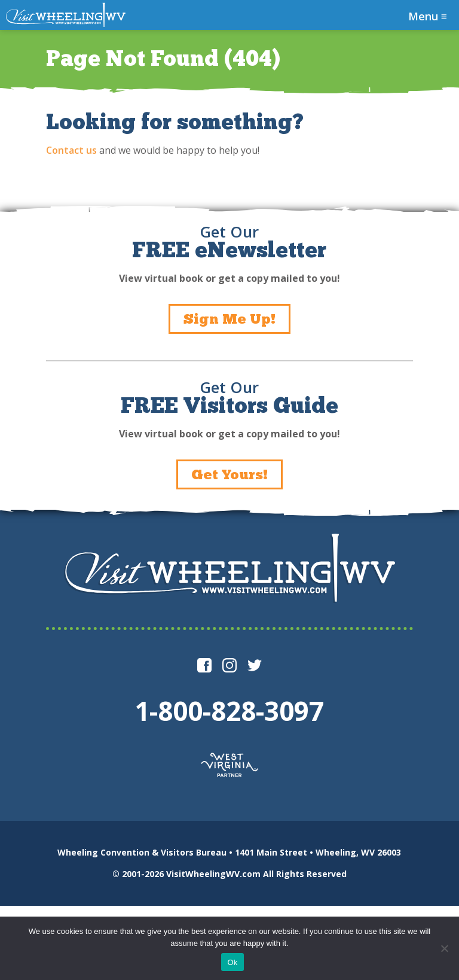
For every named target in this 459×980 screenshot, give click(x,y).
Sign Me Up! (229, 319)
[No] (444, 948)
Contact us (71, 150)
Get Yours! (229, 474)
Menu (428, 16)
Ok (232, 962)
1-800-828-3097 (229, 711)
